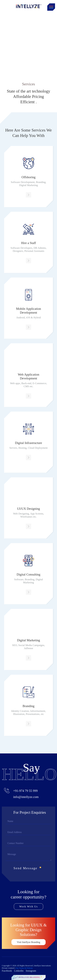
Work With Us (29, 906)
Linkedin (19, 971)
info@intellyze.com (26, 797)
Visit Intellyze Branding (29, 942)
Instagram (31, 971)
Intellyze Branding (29, 977)
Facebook (7, 971)
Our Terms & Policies (24, 968)
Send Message (28, 868)
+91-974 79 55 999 (25, 791)
